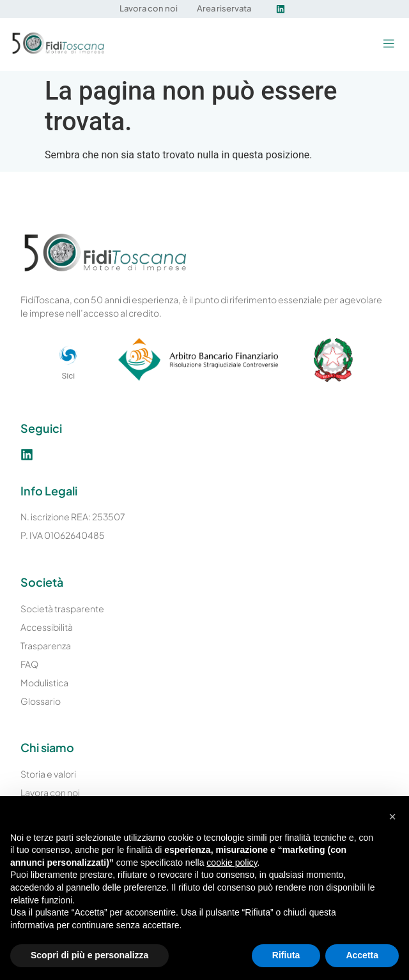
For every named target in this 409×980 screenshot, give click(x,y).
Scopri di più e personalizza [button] (89, 955)
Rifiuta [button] (286, 955)
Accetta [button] (362, 955)
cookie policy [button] (232, 863)
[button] (388, 44)
